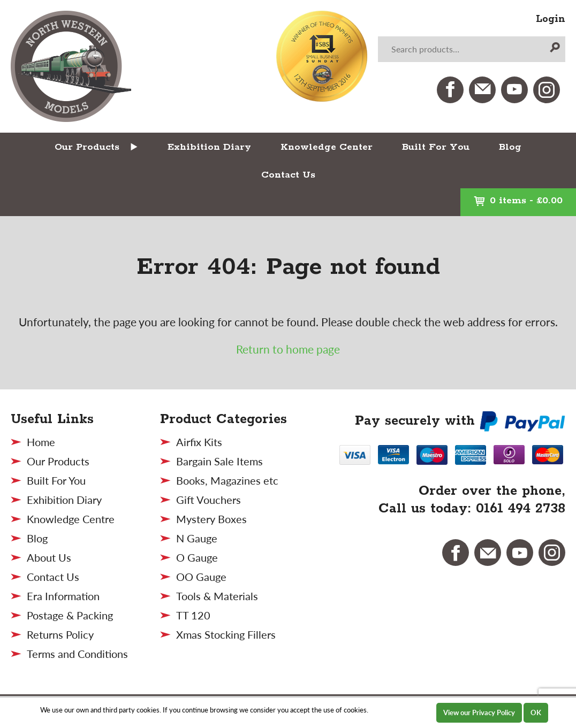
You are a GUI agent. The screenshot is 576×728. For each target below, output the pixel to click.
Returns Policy (60, 634)
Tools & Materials (217, 596)
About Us (49, 557)
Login (551, 19)
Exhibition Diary (209, 147)
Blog (510, 147)
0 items (518, 201)
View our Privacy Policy (479, 712)
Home (41, 442)
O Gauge (197, 557)
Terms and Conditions (77, 654)
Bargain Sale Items (219, 461)
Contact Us (288, 175)
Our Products (87, 147)
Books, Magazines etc (227, 480)
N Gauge (197, 538)
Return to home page (288, 349)
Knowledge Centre (71, 519)
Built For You (436, 147)
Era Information (63, 596)
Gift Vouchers (209, 500)
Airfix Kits (199, 442)
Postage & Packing (70, 615)
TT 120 (193, 615)
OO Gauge (201, 577)
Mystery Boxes (211, 519)
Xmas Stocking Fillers (226, 634)
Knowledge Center (327, 147)
